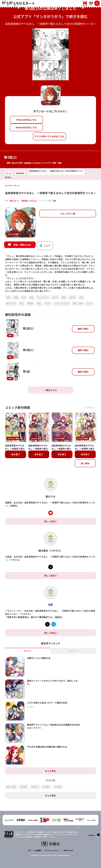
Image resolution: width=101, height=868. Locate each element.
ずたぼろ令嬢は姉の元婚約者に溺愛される (47, 744)
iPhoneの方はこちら (26, 120)
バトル (89, 304)
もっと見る (50, 767)
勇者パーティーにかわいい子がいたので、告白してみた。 (52, 681)
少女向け (58, 783)
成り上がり (11, 304)
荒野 (60, 163)
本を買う (16, 455)
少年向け (23, 783)
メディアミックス (62, 304)
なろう (48, 304)
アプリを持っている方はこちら (49, 136)
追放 (8, 298)
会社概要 (38, 846)
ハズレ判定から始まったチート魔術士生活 (46, 701)
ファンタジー (43, 298)
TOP (30, 846)
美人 (22, 304)
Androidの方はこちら (26, 127)
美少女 (73, 298)
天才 (81, 298)
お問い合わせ (68, 846)
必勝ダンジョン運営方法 (38, 658)
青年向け (35, 783)
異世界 (30, 304)
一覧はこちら (50, 390)
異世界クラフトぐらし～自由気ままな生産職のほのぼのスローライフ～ (53, 724)
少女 (24, 298)
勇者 (16, 298)
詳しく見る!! (50, 522)
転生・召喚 (78, 304)
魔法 (39, 304)
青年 (31, 298)
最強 (64, 298)
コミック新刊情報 (18, 408)
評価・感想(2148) (22, 245)
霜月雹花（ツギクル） (33, 163)
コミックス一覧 (68, 214)
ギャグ (55, 298)
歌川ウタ (15, 163)
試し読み (85, 464)
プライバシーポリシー (52, 846)
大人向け (46, 783)
